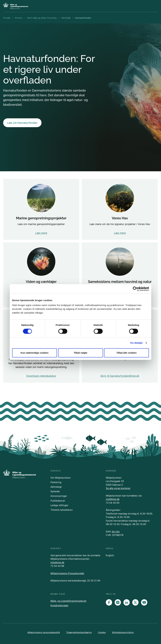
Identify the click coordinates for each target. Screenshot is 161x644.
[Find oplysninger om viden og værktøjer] (41, 275)
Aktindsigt (56, 487)
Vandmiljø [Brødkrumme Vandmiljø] (66, 18)
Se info (116, 532)
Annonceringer (59, 496)
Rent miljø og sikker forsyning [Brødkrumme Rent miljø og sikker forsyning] (42, 18)
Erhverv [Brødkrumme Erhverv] (19, 18)
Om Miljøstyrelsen (61, 478)
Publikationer (58, 501)
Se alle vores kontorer (118, 488)
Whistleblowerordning (123, 632)
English (110, 555)
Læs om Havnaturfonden (22, 123)
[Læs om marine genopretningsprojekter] (41, 209)
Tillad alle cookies (126, 353)
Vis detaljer (137, 343)
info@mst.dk (57, 562)
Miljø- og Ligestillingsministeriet (68, 601)
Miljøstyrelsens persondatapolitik (44, 632)
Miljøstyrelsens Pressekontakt (67, 573)
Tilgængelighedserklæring (79, 632)
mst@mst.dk (113, 499)
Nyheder (55, 491)
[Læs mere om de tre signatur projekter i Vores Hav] (120, 209)
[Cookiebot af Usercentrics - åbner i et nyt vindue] (135, 289)
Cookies (102, 632)
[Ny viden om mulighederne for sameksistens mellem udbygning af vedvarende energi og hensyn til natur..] (120, 275)
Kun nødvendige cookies (35, 353)
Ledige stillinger (59, 505)
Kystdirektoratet (59, 605)
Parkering (56, 482)
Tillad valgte (80, 353)
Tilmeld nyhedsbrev (62, 510)
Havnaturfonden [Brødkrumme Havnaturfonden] (83, 18)
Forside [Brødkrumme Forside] (7, 18)
